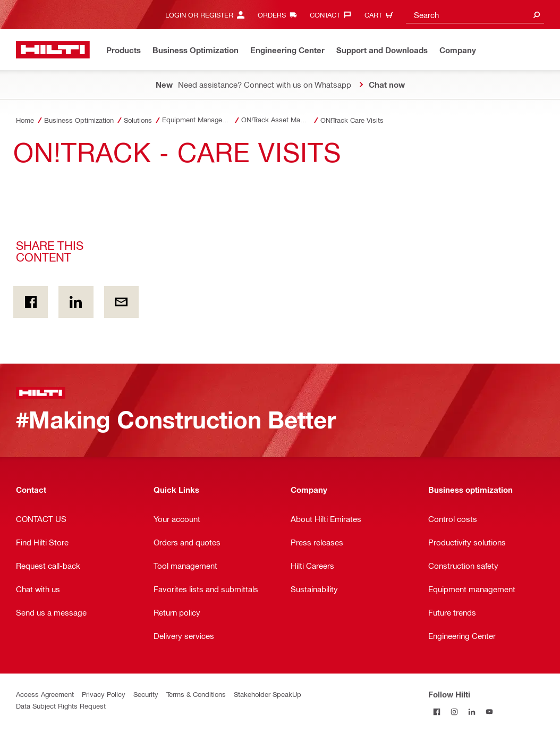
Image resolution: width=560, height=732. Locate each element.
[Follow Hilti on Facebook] (437, 712)
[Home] (53, 50)
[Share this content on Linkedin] (76, 302)
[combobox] (475, 15)
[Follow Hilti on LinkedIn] (472, 712)
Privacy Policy (104, 694)
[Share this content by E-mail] (121, 302)
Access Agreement (45, 694)
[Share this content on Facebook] (31, 302)
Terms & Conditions (196, 694)
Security (146, 694)
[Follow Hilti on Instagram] (455, 712)
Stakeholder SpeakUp (268, 694)
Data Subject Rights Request (61, 706)
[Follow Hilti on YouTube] (490, 712)
